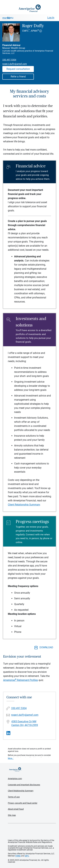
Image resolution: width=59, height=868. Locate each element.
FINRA (18, 856)
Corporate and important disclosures (24, 785)
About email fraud (16, 809)
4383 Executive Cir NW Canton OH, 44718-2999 (25, 723)
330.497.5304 (9, 60)
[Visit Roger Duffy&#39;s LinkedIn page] (8, 733)
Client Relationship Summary (24, 505)
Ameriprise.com (15, 779)
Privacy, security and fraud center (23, 803)
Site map (12, 815)
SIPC (27, 856)
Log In (51, 18)
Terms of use (14, 797)
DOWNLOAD (44, 647)
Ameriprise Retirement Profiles (21, 680)
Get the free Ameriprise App (32, 831)
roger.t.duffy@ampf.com (15, 64)
